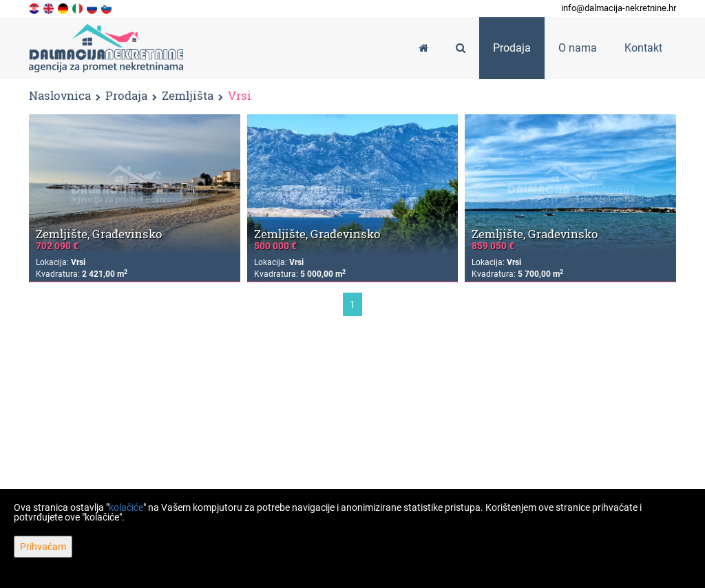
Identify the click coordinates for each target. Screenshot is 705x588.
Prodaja (126, 96)
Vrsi (240, 96)
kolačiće (126, 507)
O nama (578, 48)
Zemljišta (188, 96)
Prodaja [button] (512, 48)
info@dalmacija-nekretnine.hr (619, 8)
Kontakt (643, 48)
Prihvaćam (43, 547)
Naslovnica (60, 95)
